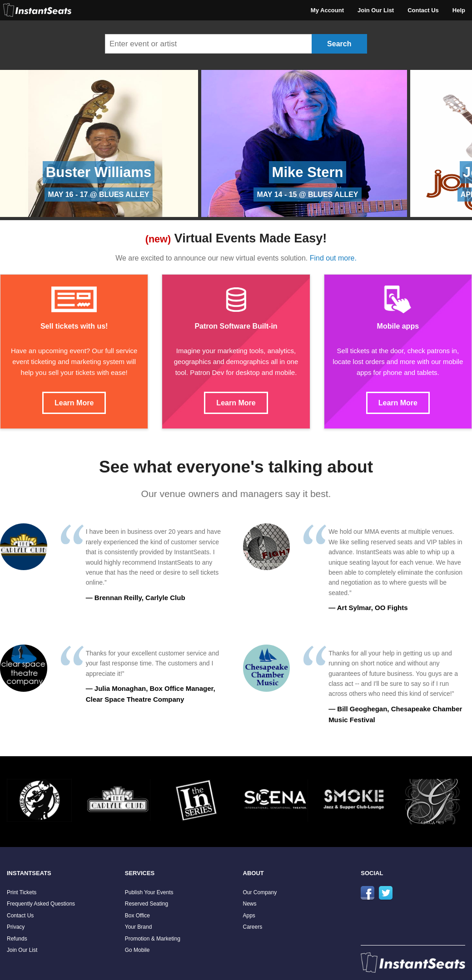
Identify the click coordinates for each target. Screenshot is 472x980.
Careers (253, 927)
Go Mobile (137, 950)
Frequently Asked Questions (41, 904)
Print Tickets (22, 892)
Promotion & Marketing (153, 939)
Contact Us (423, 10)
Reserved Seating (147, 904)
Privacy (16, 927)
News (250, 904)
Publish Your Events (149, 892)
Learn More (74, 403)
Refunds (17, 939)
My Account (327, 10)
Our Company (260, 892)
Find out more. (333, 258)
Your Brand (139, 927)
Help (459, 10)
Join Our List (376, 10)
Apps (249, 916)
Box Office (137, 916)
